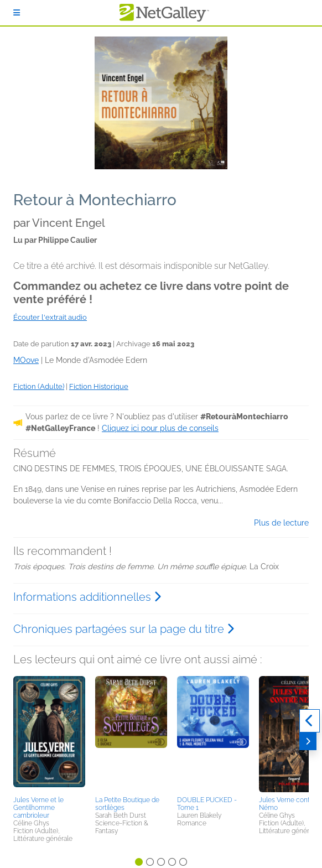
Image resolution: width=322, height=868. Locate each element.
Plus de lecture (281, 523)
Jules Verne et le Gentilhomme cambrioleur (38, 808)
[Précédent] (310, 721)
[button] (49, 734)
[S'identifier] (17, 13)
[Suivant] (308, 741)
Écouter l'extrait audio (50, 317)
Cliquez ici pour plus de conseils (160, 428)
